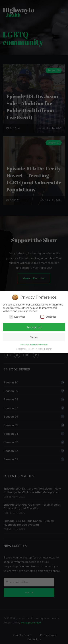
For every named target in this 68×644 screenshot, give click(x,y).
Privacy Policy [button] (37, 349)
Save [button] (34, 337)
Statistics (48, 317)
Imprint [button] (49, 349)
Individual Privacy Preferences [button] (34, 345)
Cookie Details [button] (22, 349)
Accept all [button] (34, 327)
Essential (17, 317)
